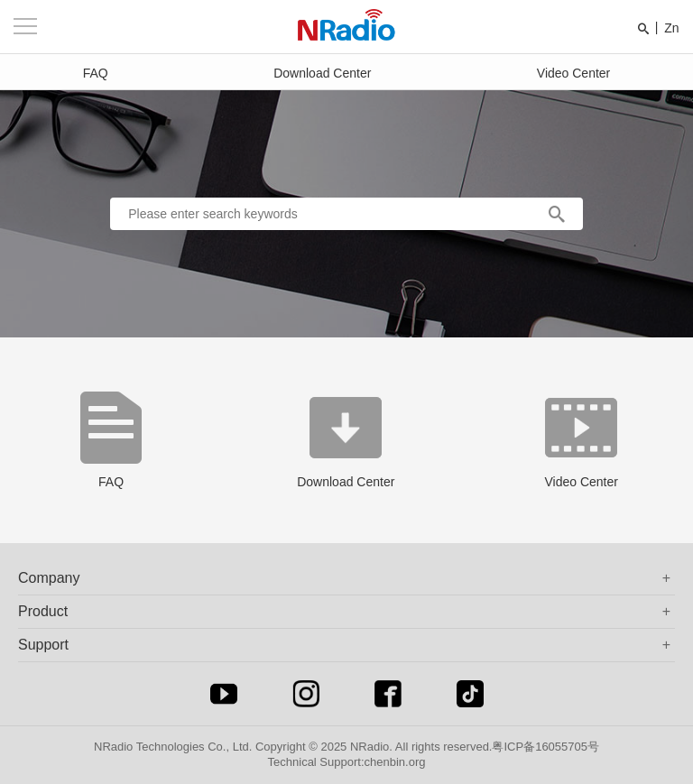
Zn (671, 28)
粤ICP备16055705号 (545, 747)
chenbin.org (395, 762)
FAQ (96, 73)
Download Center (322, 73)
